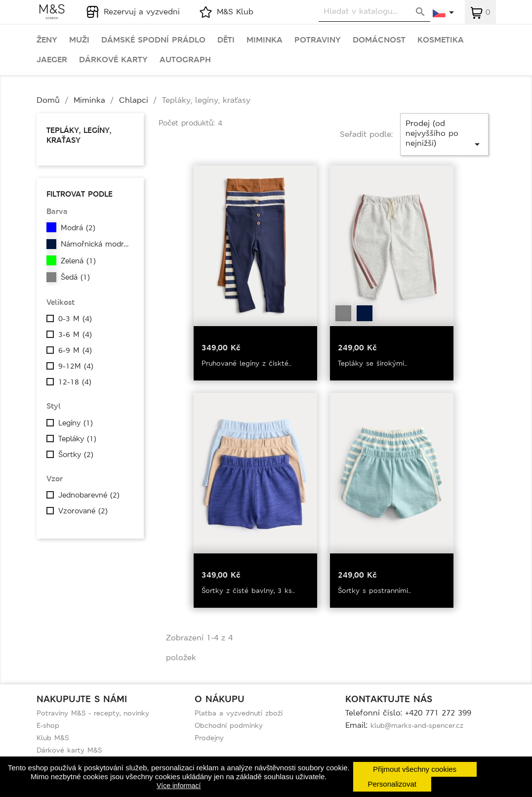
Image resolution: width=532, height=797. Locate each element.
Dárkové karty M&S (69, 750)
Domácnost (379, 40)
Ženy (47, 40)
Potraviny (318, 40)
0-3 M (75, 319)
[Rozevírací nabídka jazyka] (444, 13)
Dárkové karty (113, 60)
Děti (226, 40)
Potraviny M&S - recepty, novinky (93, 713)
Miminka (265, 40)
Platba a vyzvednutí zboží (239, 713)
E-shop (48, 725)
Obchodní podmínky (229, 725)
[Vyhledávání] (374, 12)
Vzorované (83, 511)
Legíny (76, 423)
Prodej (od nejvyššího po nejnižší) (444, 134)
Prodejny (209, 738)
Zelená (78, 261)
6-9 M (75, 350)
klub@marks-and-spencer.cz (417, 725)
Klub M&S (53, 738)
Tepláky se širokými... (372, 363)
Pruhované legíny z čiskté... (246, 363)
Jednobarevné (89, 495)
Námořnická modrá (97, 244)
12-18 (75, 382)
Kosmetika (441, 40)
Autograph (185, 60)
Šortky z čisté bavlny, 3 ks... (248, 590)
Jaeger (52, 60)
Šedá (75, 277)
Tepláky (77, 439)
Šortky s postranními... (374, 590)
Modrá (78, 228)
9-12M (76, 366)
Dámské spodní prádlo (153, 40)
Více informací (179, 786)
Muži (79, 40)
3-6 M (75, 335)
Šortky (76, 455)
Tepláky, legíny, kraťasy (79, 135)
